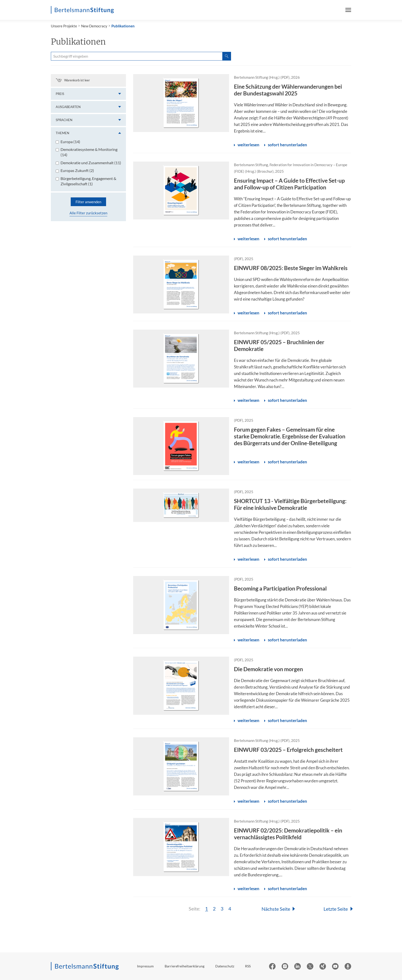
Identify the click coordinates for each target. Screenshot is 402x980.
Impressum (145, 966)
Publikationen (123, 26)
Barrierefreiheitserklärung (185, 966)
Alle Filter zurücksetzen (88, 213)
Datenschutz (225, 966)
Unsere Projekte (64, 26)
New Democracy (94, 26)
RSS (248, 966)
